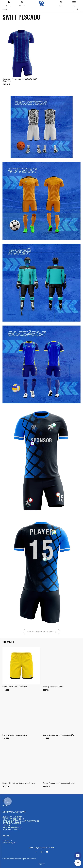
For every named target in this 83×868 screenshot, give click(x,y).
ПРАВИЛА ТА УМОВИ (12, 823)
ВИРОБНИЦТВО (9, 843)
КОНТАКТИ (7, 841)
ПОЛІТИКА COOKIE (10, 829)
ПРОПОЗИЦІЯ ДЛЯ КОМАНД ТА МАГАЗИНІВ (21, 821)
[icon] (9, 2)
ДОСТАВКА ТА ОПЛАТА (12, 817)
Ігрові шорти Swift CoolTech (15, 687)
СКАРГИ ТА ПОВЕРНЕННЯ (13, 819)
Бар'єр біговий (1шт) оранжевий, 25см (19, 783)
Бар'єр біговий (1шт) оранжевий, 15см (59, 735)
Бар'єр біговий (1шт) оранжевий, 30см (59, 783)
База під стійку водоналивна (15, 735)
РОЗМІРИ (7, 825)
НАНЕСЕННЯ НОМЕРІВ (12, 827)
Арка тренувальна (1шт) (53, 687)
